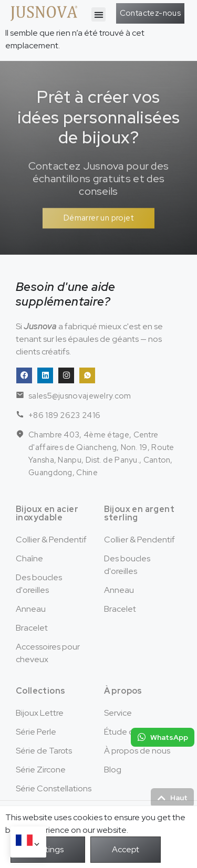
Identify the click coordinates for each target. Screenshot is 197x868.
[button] (98, 14)
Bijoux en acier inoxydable (47, 513)
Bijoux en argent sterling (139, 513)
